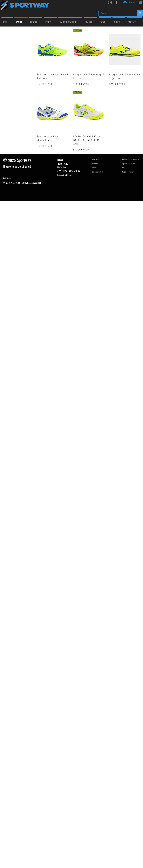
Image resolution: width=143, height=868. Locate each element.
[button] (91, 21)
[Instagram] (110, 2)
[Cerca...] (116, 13)
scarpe (6, 51)
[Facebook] (117, 2)
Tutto (5, 48)
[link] (141, 2)
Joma (5, 54)
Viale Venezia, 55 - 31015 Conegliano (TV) (23, 183)
